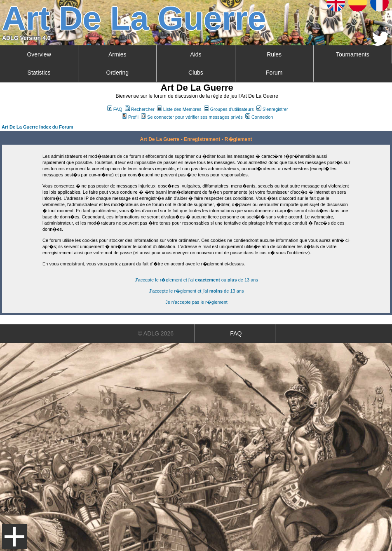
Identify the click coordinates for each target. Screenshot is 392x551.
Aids (196, 54)
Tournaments (353, 54)
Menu (14, 537)
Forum (274, 73)
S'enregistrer (272, 109)
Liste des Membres (179, 109)
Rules (274, 54)
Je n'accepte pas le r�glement (196, 302)
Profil (130, 117)
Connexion (259, 117)
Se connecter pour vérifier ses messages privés (192, 117)
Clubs (196, 73)
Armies (117, 54)
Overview (39, 54)
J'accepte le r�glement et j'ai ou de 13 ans (196, 280)
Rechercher (140, 109)
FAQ (115, 109)
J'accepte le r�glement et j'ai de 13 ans (197, 291)
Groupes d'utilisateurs (229, 109)
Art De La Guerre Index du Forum (38, 127)
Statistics (39, 73)
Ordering (117, 73)
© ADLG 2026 (156, 333)
